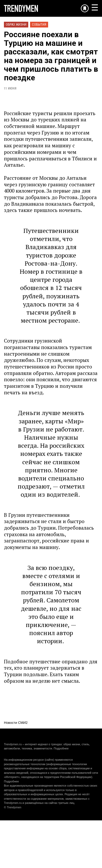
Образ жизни (16, 24)
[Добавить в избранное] (85, 8)
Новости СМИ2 (16, 723)
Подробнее (61, 748)
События (39, 24)
